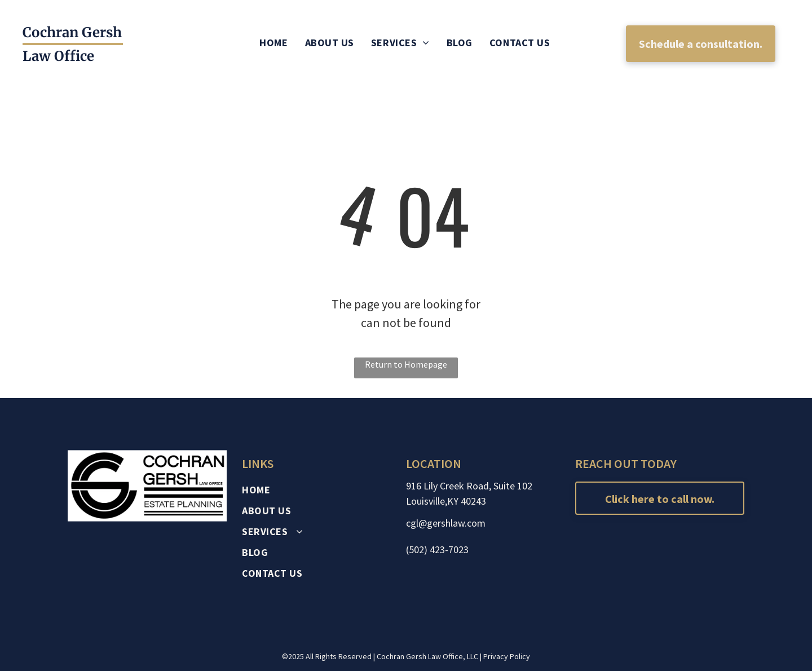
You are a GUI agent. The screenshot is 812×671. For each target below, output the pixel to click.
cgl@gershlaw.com (446, 523)
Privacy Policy (507, 656)
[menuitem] (273, 43)
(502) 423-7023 (437, 549)
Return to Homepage (406, 364)
